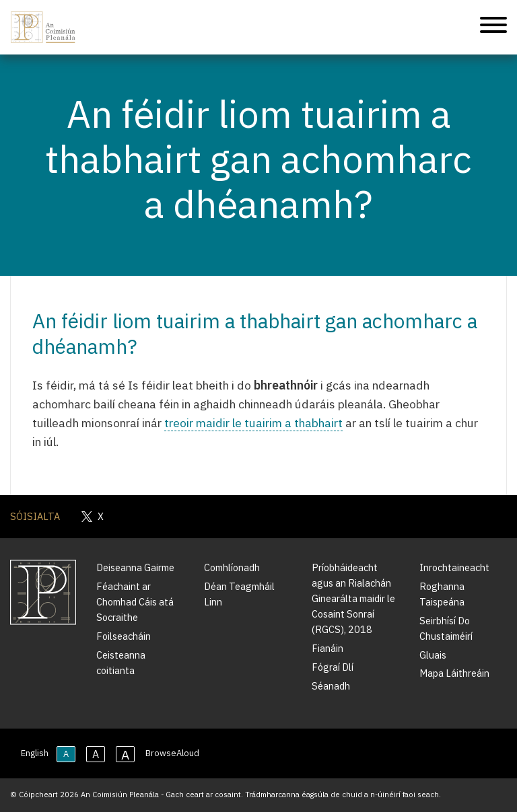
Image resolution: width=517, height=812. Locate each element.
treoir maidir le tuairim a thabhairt (253, 423)
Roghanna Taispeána (442, 594)
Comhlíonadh (232, 567)
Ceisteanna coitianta (121, 663)
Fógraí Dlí (333, 667)
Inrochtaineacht (454, 567)
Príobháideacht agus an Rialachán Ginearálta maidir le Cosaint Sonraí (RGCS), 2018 (353, 598)
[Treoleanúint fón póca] (493, 27)
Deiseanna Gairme (135, 567)
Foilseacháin (124, 636)
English (35, 753)
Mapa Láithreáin (454, 673)
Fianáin (328, 648)
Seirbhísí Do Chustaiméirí (446, 628)
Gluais (433, 655)
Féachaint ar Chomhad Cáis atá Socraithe (135, 602)
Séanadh (331, 686)
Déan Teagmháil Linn (239, 594)
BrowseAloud (172, 753)
